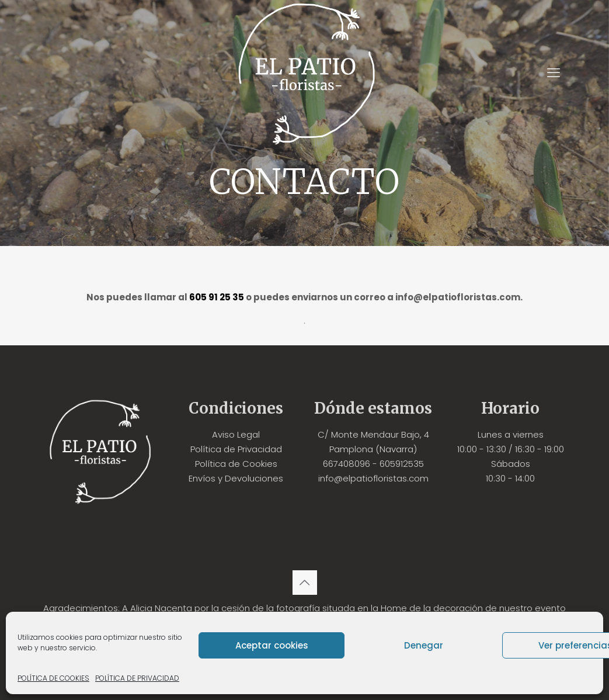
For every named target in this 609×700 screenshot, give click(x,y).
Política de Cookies (236, 464)
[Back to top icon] (305, 583)
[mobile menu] (554, 73)
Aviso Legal (236, 434)
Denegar (424, 645)
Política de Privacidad (236, 449)
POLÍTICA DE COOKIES (53, 678)
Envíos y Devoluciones (236, 478)
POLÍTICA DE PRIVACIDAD (137, 678)
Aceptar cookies (272, 645)
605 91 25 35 (217, 297)
